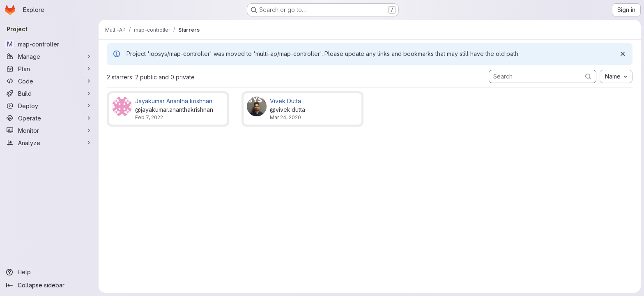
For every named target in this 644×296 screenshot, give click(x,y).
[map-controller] (49, 44)
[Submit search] (588, 76)
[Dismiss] (623, 54)
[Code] (49, 81)
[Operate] (49, 118)
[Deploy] (49, 106)
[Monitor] (49, 130)
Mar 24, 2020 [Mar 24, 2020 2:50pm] (285, 117)
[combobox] (616, 76)
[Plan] (49, 69)
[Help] (49, 272)
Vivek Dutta (285, 101)
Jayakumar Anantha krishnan (174, 101)
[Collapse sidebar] (49, 285)
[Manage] (49, 56)
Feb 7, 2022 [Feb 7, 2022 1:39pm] (149, 117)
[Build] (49, 93)
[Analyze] (49, 143)
